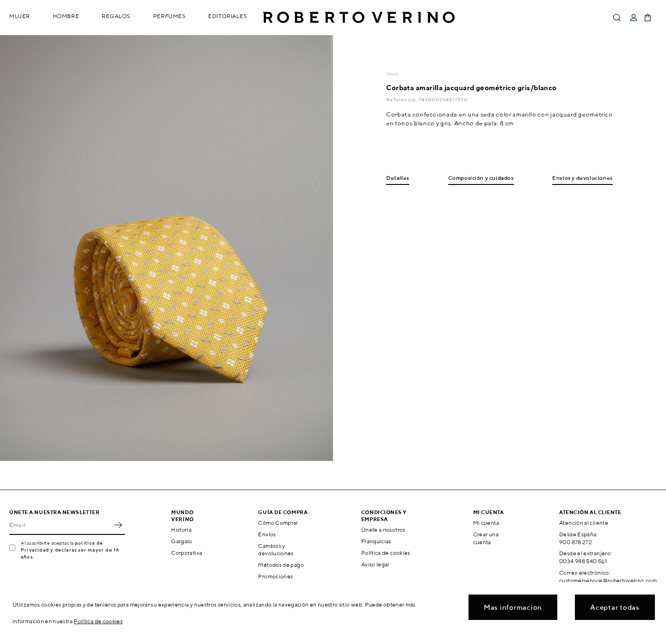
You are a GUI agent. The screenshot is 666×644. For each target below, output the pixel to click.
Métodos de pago (281, 565)
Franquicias (376, 541)
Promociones (275, 576)
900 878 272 (576, 542)
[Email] (60, 525)
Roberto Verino (359, 18)
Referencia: (402, 99)
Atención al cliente (584, 523)
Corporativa (187, 553)
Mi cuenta (486, 523)
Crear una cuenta (486, 538)
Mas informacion (513, 607)
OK (118, 525)
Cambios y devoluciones (276, 550)
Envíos (267, 534)
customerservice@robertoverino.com (608, 580)
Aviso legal (375, 564)
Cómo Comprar (278, 523)
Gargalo (182, 541)
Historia (181, 530)
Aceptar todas (615, 607)
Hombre (66, 16)
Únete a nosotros (383, 530)
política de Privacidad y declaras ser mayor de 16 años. (70, 550)
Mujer (20, 16)
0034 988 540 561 (583, 561)
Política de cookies (386, 553)
